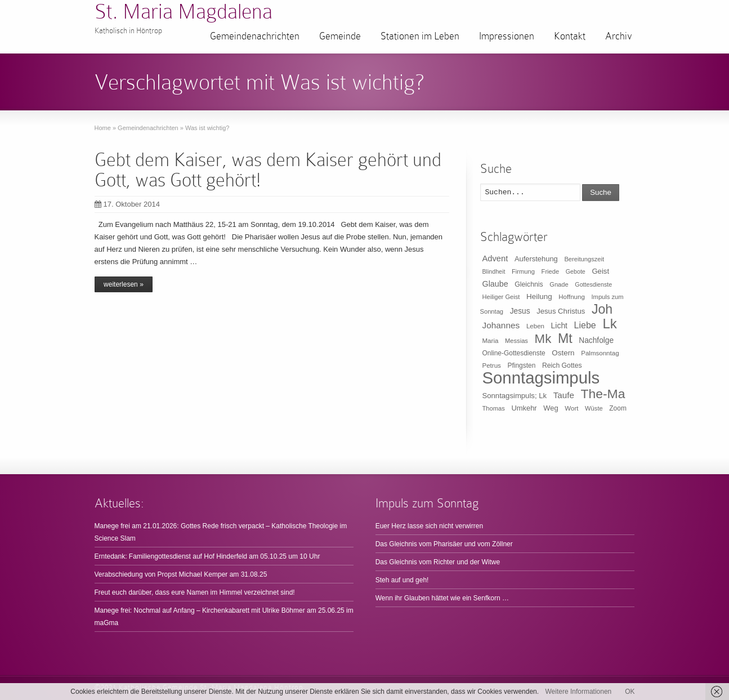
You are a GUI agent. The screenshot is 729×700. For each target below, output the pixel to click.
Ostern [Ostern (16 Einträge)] (563, 353)
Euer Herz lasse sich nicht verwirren (429, 526)
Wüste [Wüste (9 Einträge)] (594, 408)
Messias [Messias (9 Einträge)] (516, 341)
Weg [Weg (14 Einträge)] (551, 408)
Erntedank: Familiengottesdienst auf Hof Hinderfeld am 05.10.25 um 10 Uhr (207, 556)
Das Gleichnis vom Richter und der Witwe (438, 562)
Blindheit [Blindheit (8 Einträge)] (494, 271)
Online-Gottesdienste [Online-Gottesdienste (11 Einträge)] (514, 353)
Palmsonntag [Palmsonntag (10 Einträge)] (600, 353)
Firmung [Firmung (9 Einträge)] (523, 271)
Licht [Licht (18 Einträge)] (559, 326)
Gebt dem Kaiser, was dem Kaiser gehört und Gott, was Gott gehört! (268, 170)
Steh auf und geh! (402, 580)
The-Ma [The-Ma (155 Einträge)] (603, 394)
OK (630, 692)
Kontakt (570, 36)
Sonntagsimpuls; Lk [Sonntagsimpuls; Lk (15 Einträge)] (515, 396)
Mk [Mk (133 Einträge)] (543, 339)
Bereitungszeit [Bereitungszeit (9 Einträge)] (584, 259)
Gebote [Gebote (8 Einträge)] (576, 271)
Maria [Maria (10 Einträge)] (491, 341)
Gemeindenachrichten (255, 36)
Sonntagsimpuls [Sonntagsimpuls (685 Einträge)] (541, 378)
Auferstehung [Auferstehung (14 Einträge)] (536, 259)
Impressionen (507, 36)
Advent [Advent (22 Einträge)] (495, 258)
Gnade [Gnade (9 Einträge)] (559, 284)
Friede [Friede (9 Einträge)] (551, 271)
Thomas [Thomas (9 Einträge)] (494, 408)
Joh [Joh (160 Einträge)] (602, 309)
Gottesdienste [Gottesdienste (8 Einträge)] (593, 284)
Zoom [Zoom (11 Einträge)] (618, 408)
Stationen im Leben (420, 36)
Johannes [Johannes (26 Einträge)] (501, 325)
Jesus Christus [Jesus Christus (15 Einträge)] (561, 311)
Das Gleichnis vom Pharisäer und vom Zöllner (444, 544)
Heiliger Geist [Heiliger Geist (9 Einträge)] (501, 297)
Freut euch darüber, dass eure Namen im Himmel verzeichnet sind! (195, 592)
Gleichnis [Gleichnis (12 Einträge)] (529, 284)
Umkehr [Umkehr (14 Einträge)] (524, 408)
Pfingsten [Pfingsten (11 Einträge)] (522, 365)
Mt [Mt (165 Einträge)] (565, 338)
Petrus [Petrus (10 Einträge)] (492, 365)
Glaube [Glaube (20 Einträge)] (495, 284)
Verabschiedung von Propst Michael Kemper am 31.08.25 (181, 574)
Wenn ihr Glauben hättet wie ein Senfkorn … (442, 598)
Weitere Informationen (578, 692)
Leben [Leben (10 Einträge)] (535, 326)
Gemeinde (340, 36)
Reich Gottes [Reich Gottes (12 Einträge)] (562, 365)
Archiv (619, 36)
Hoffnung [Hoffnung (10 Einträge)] (572, 297)
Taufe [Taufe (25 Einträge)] (564, 395)
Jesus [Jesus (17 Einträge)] (520, 311)
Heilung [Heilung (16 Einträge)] (539, 297)
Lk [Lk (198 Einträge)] (609, 324)
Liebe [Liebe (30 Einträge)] (585, 325)
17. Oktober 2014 (127, 204)
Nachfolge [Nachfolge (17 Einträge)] (596, 340)
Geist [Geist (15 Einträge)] (600, 271)
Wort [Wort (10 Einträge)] (571, 408)
